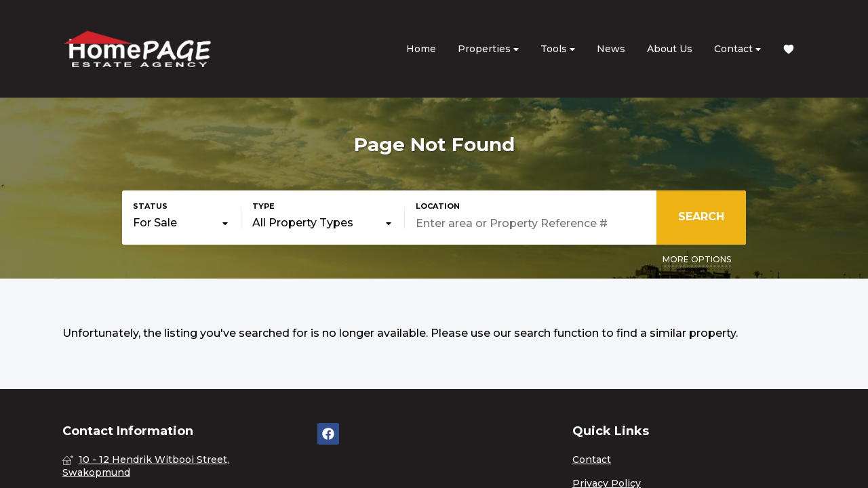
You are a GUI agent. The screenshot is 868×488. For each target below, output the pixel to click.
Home (421, 49)
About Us (670, 49)
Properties (488, 49)
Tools (558, 49)
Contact (737, 49)
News (611, 49)
